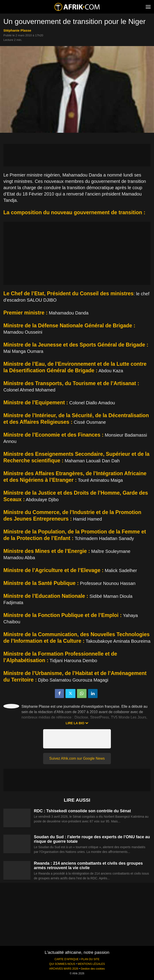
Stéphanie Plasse (17, 30)
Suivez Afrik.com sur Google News (77, 758)
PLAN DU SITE (90, 959)
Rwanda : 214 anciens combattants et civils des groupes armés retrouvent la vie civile (88, 866)
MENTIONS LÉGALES (91, 964)
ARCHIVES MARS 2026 (64, 969)
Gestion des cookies (93, 969)
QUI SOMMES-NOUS (62, 964)
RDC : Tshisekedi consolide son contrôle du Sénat (82, 811)
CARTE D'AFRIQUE (66, 959)
